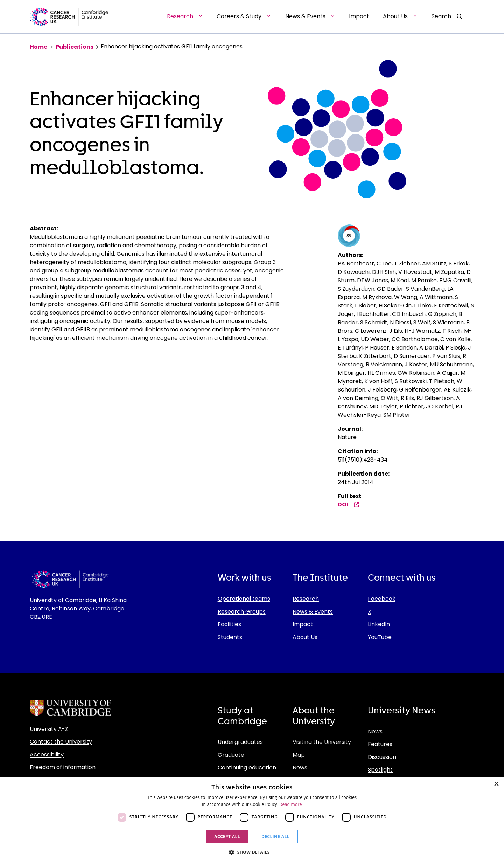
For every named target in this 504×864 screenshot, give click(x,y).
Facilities (229, 624)
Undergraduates (240, 742)
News (300, 768)
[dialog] (252, 820)
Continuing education (247, 768)
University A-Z (49, 729)
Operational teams (244, 599)
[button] (252, 852)
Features (380, 744)
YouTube (380, 637)
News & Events (313, 612)
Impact (303, 624)
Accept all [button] (227, 837)
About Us (305, 637)
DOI (349, 504)
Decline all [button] (275, 837)
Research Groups (242, 612)
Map (299, 755)
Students (230, 637)
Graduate (231, 755)
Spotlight (380, 770)
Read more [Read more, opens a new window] (291, 804)
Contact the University (61, 742)
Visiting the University (322, 742)
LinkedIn (379, 624)
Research (306, 599)
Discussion (382, 757)
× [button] (496, 784)
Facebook (382, 599)
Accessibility (47, 755)
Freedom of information (63, 767)
